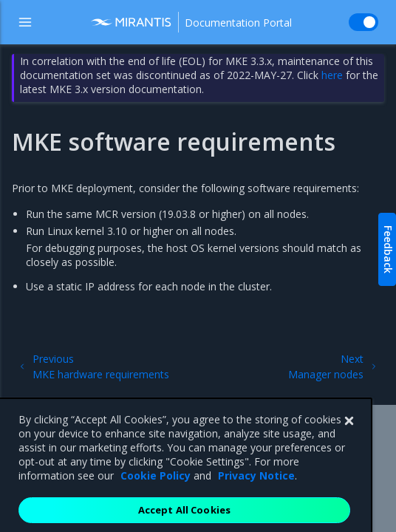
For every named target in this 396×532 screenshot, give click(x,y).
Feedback (388, 249)
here (332, 75)
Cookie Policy (156, 487)
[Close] (349, 432)
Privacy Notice (256, 487)
